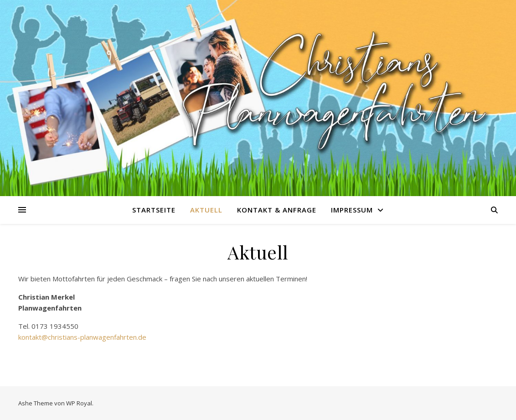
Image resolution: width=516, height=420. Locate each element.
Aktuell (206, 210)
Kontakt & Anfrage (277, 210)
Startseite (154, 210)
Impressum (352, 210)
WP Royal (79, 403)
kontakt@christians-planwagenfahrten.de (82, 337)
